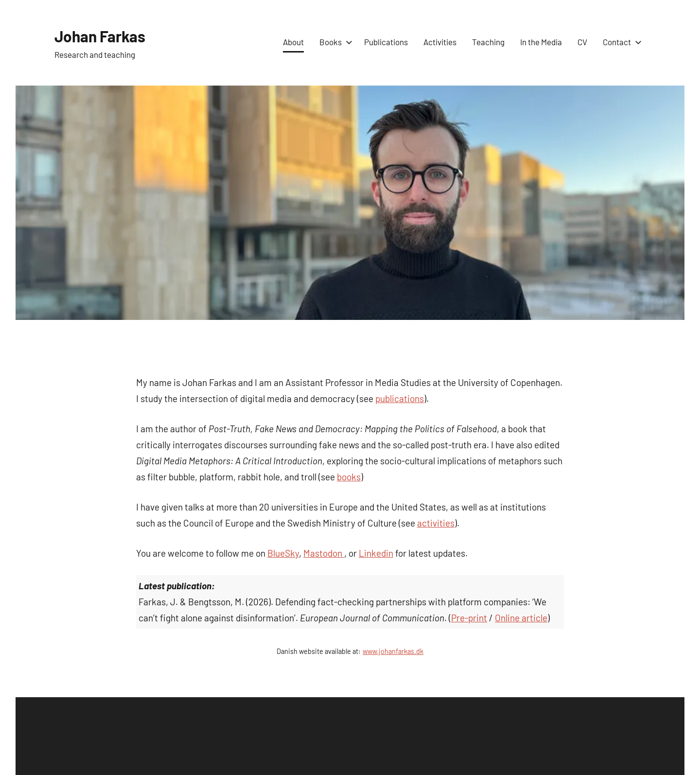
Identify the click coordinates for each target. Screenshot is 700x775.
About (293, 42)
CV (582, 42)
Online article (521, 618)
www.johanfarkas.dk (393, 651)
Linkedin (376, 553)
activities (436, 523)
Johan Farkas (106, 35)
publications (400, 398)
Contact (620, 42)
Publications (386, 42)
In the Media (541, 42)
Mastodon (324, 553)
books (349, 477)
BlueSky (283, 553)
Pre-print (469, 618)
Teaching (488, 42)
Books (334, 42)
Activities (440, 42)
